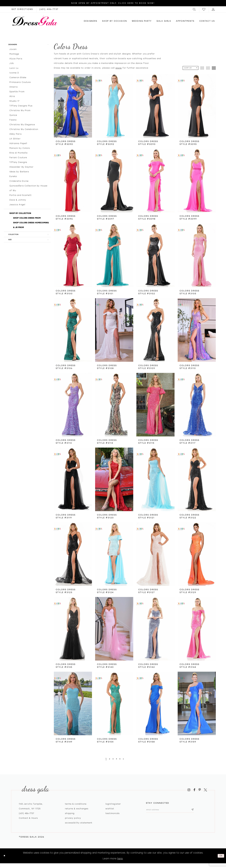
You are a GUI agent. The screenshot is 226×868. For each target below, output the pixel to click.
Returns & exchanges (77, 809)
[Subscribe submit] (204, 810)
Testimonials (113, 813)
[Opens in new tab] (22, 9)
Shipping (70, 813)
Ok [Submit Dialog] (220, 856)
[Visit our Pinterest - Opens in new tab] (200, 790)
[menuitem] (194, 9)
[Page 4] (117, 759)
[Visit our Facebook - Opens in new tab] (194, 790)
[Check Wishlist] (204, 9)
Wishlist (110, 809)
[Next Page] (125, 759)
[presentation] (73, 106)
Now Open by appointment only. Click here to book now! (113, 3)
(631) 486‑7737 (26, 813)
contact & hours (28, 818)
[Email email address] (176, 810)
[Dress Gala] (35, 21)
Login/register (113, 804)
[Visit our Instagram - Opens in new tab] (189, 790)
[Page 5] (121, 759)
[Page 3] (113, 759)
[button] (194, 9)
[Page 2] (109, 759)
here (120, 859)
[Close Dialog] (5, 856)
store (119, 68)
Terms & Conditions (76, 804)
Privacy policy (73, 818)
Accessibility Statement (79, 823)
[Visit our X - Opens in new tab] (205, 790)
